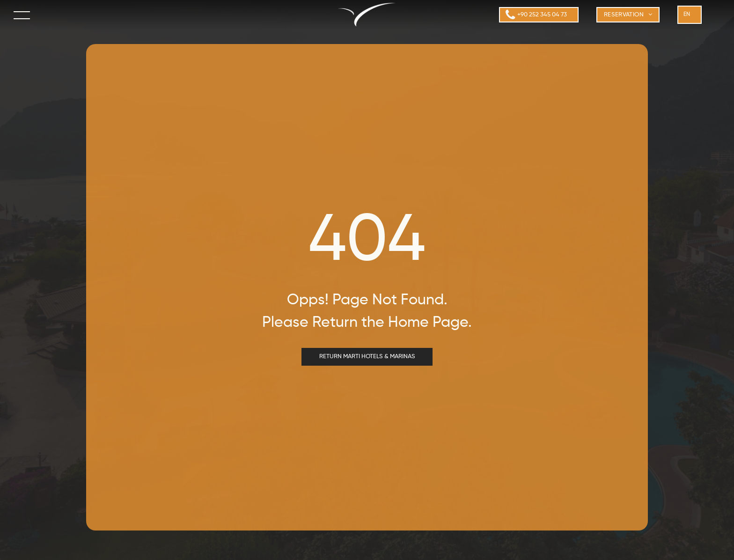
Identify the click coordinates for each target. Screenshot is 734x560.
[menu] (22, 15)
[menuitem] (628, 15)
